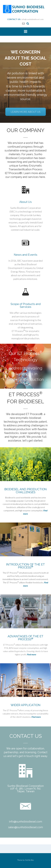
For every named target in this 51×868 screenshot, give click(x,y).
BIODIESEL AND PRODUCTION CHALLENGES (26, 491)
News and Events (26, 255)
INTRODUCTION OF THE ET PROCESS (26, 566)
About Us (26, 202)
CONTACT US (26, 736)
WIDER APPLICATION (26, 705)
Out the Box (29, 860)
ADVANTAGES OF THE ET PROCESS (26, 638)
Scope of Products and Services (26, 305)
